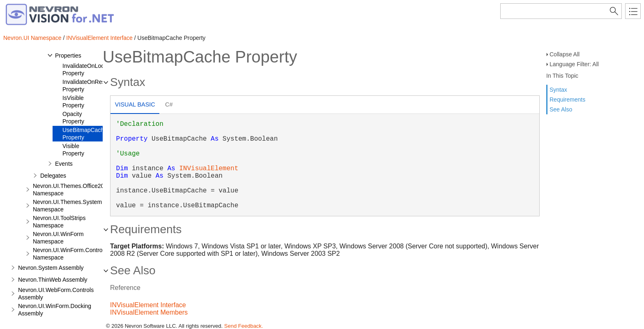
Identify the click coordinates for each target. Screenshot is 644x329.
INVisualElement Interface (99, 38)
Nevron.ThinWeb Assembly (53, 280)
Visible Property (73, 150)
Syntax (558, 90)
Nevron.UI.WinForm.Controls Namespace (70, 254)
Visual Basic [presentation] (135, 104)
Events (64, 164)
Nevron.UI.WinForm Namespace (58, 238)
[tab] (135, 105)
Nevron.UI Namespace (32, 38)
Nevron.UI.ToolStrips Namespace (59, 222)
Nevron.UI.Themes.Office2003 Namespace (72, 190)
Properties (68, 56)
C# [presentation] (169, 104)
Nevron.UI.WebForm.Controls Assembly (56, 294)
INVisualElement (209, 169)
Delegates (53, 176)
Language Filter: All (574, 64)
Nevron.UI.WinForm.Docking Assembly (55, 310)
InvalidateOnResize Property (87, 86)
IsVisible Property (73, 102)
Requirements (567, 100)
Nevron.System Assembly (51, 268)
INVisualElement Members (149, 312)
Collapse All (565, 54)
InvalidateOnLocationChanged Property (101, 70)
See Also (561, 109)
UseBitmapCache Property (85, 134)
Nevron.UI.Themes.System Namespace (67, 206)
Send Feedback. (244, 326)
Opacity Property (73, 118)
